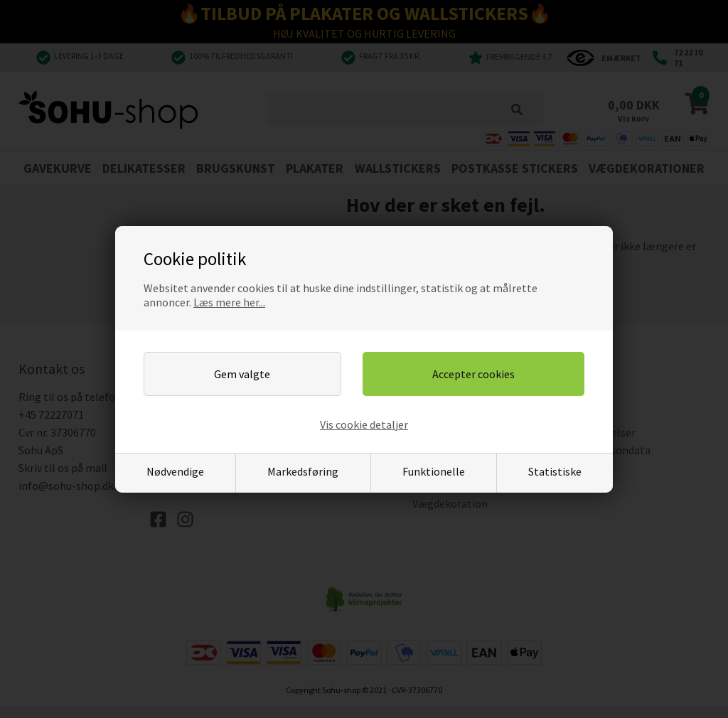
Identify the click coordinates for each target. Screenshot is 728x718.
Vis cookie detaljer (364, 424)
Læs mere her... (229, 302)
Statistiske (555, 471)
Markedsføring (303, 471)
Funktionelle (434, 471)
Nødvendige (175, 471)
